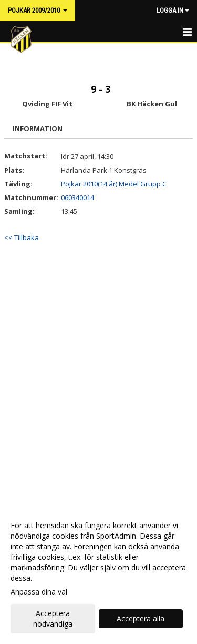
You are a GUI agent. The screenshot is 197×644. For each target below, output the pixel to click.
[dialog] (98, 574)
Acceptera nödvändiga (53, 618)
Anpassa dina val (39, 592)
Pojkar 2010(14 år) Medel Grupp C (114, 184)
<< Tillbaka (22, 237)
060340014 (77, 197)
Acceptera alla (141, 618)
